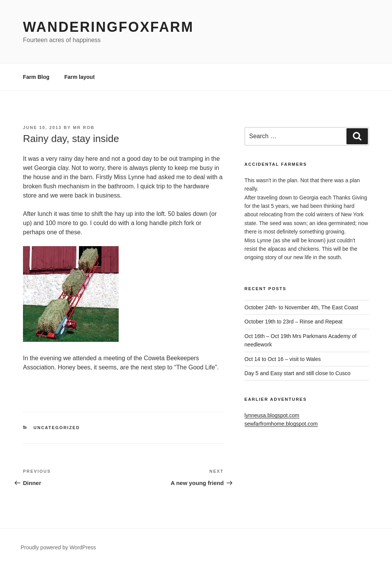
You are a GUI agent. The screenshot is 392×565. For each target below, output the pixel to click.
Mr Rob (84, 127)
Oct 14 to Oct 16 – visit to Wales (283, 359)
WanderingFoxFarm (108, 27)
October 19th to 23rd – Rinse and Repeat (294, 322)
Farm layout (79, 77)
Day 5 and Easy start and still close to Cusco (298, 373)
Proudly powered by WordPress (58, 547)
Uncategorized (57, 428)
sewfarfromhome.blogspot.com (281, 424)
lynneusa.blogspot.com (272, 415)
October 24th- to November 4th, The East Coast (301, 307)
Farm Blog (36, 77)
